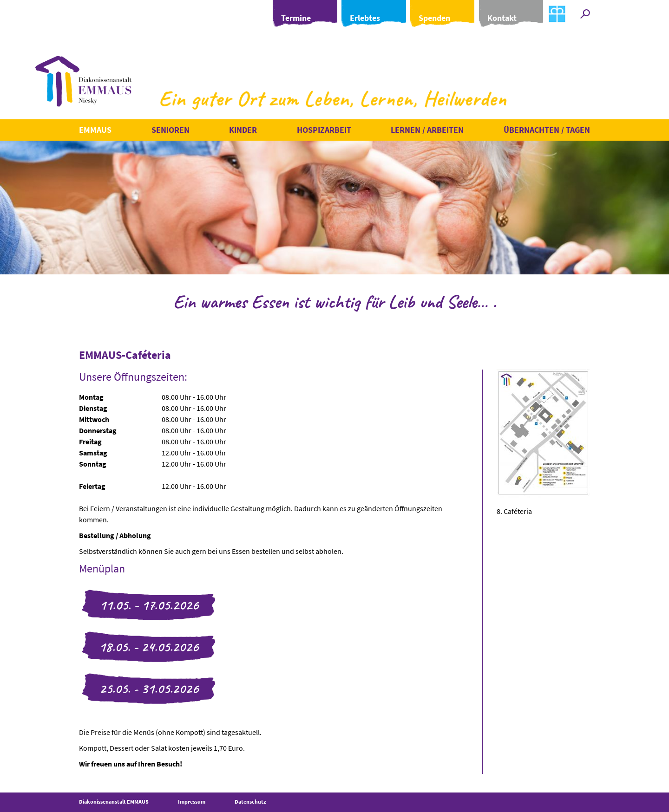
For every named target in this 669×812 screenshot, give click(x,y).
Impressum (192, 802)
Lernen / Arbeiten (427, 130)
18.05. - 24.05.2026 (149, 647)
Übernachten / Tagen (547, 130)
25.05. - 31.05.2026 (149, 689)
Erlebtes (349, 13)
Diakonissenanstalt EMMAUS (114, 802)
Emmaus (95, 130)
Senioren (171, 130)
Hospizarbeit (324, 130)
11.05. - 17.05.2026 (149, 605)
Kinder (243, 130)
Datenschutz (250, 802)
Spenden (424, 13)
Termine (275, 13)
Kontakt (497, 13)
